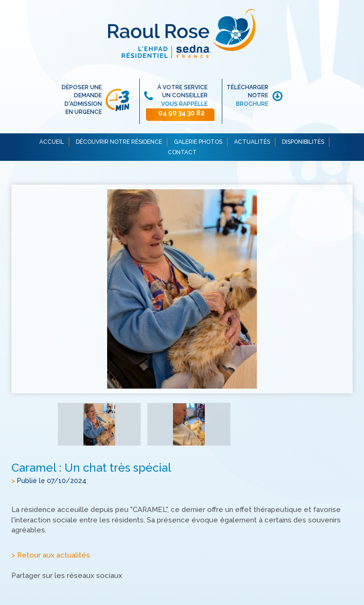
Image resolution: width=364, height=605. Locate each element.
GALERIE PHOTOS (198, 142)
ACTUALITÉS (252, 142)
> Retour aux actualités (51, 555)
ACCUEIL (52, 142)
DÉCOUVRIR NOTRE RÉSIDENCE (119, 142)
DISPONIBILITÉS (303, 142)
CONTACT (182, 152)
